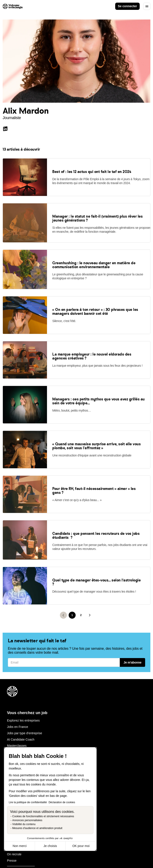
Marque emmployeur (21, 736)
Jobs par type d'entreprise (25, 678)
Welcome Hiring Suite (22, 729)
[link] (25, 191)
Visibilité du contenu (24, 824)
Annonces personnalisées (27, 820)
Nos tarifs (13, 742)
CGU (39, 854)
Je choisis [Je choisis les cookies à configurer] (50, 846)
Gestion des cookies (83, 854)
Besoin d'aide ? (17, 697)
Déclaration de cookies (62, 802)
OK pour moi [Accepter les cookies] (81, 846)
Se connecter (127, 6)
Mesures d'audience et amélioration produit (37, 828)
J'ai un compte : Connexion (25, 703)
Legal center (56, 854)
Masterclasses (17, 691)
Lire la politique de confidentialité (28, 802)
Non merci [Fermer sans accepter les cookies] (20, 846)
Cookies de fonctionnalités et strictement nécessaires (43, 816)
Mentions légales (18, 854)
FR (135, 832)
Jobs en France (18, 672)
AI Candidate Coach (21, 685)
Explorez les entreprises (23, 666)
